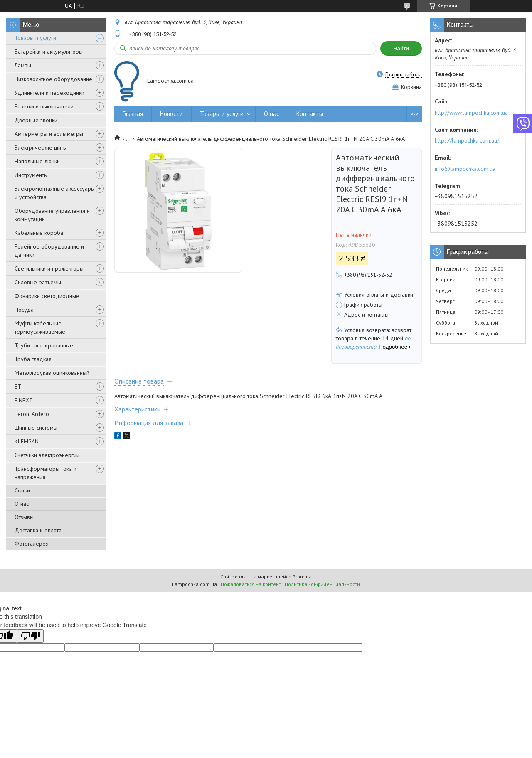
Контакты (310, 114)
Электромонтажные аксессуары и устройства (55, 193)
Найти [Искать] (401, 48)
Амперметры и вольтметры (49, 134)
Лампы (23, 65)
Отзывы (24, 517)
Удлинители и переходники (49, 93)
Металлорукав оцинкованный (52, 373)
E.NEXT (24, 400)
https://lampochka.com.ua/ (467, 140)
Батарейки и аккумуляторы (49, 52)
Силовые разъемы (38, 282)
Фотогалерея (32, 544)
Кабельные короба (39, 233)
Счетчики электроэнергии (47, 455)
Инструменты (31, 175)
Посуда (24, 310)
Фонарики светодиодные (47, 296)
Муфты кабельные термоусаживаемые (40, 327)
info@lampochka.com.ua (465, 169)
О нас (22, 504)
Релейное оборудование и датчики (49, 251)
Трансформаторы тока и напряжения (46, 473)
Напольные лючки (37, 161)
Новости (171, 114)
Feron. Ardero (32, 414)
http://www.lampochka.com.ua (471, 113)
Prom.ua (302, 577)
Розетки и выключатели (44, 106)
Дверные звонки (36, 120)
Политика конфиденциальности (322, 584)
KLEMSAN (27, 441)
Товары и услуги (35, 38)
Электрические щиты (41, 148)
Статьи (22, 490)
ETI (19, 386)
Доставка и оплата (38, 530)
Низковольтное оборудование (53, 79)
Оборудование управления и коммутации (52, 215)
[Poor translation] (30, 636)
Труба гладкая (33, 359)
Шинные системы (36, 428)
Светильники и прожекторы (49, 268)
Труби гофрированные (44, 345)
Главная (133, 114)
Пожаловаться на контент (251, 584)
